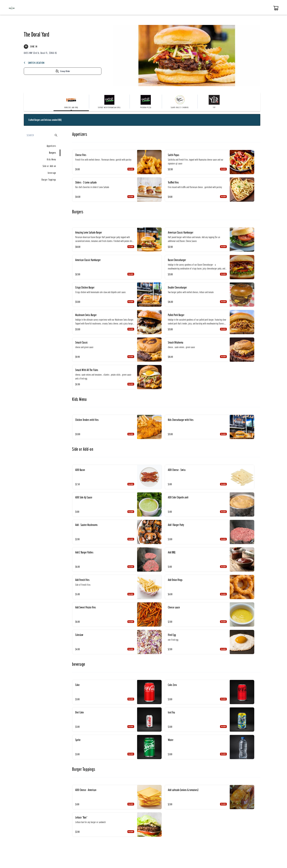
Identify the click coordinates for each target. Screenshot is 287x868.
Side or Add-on (49, 166)
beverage (52, 173)
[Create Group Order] (63, 71)
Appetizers (51, 146)
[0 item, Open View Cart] (276, 8)
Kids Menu (51, 159)
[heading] (166, 134)
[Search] (40, 135)
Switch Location (34, 63)
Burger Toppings (49, 180)
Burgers (53, 153)
